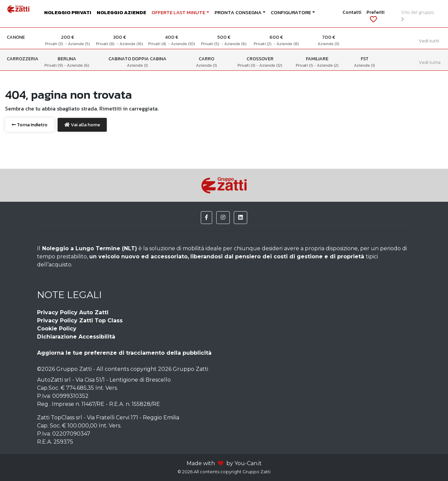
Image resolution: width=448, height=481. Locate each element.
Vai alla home (82, 125)
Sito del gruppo (419, 15)
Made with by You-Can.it (224, 463)
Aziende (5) (79, 44)
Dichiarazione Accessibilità (76, 337)
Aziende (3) (328, 44)
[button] (206, 218)
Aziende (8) (288, 44)
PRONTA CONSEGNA (238, 12)
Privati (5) (211, 44)
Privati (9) (54, 65)
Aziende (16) (131, 44)
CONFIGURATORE (291, 12)
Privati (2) (264, 44)
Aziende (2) (328, 65)
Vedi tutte (430, 62)
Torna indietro (30, 125)
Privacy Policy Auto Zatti (73, 312)
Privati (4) (158, 44)
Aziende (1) (137, 65)
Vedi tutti (429, 41)
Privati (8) (106, 44)
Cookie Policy (57, 329)
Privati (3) (55, 44)
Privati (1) (305, 65)
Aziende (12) (271, 65)
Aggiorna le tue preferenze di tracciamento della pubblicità (124, 353)
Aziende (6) (235, 44)
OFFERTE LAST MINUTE (178, 12)
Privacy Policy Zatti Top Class (80, 320)
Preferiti (375, 16)
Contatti (352, 12)
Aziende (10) (183, 44)
